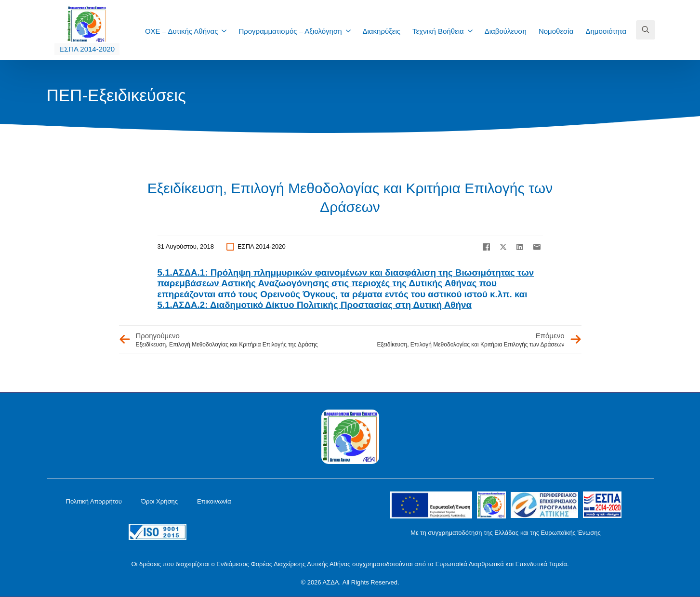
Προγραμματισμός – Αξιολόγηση (290, 31)
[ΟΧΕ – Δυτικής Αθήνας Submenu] (227, 31)
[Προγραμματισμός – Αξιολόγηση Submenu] (351, 31)
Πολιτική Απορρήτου (94, 501)
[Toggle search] (646, 30)
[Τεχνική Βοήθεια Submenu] (473, 31)
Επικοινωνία (214, 501)
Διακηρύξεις (382, 31)
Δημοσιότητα (606, 31)
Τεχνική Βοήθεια (438, 31)
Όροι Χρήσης (159, 501)
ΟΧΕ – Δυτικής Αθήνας (182, 31)
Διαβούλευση (506, 31)
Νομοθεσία (556, 31)
